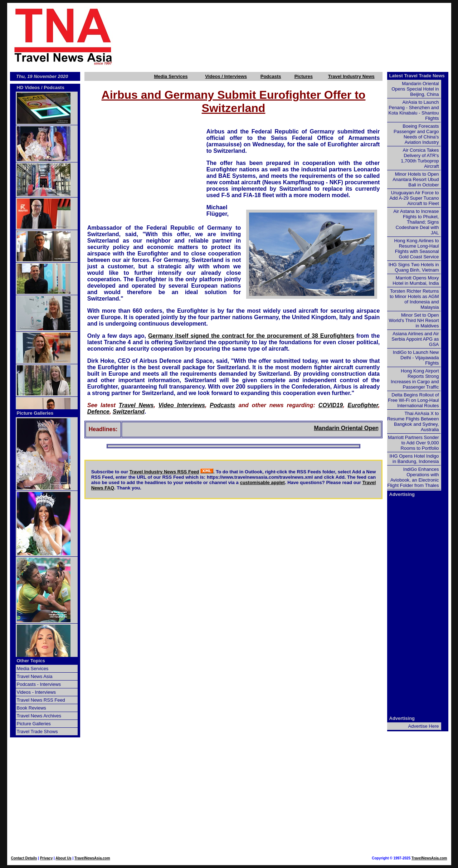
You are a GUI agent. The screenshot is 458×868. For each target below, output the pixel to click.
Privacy (47, 858)
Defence (98, 412)
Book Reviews (31, 708)
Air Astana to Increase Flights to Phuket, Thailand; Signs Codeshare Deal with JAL (416, 222)
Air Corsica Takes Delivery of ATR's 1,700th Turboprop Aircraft (420, 158)
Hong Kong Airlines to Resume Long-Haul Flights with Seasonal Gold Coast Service (416, 249)
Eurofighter (363, 405)
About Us (63, 858)
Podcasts (271, 76)
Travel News (136, 405)
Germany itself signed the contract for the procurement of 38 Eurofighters (251, 336)
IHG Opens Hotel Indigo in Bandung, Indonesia (414, 459)
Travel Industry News (351, 76)
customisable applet (262, 482)
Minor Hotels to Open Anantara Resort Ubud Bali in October (416, 179)
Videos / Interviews (226, 76)
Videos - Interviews (36, 692)
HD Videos (28, 87)
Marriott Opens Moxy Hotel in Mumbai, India (416, 281)
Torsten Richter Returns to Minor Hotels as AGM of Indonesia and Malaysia (414, 299)
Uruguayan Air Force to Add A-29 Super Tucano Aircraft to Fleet (414, 198)
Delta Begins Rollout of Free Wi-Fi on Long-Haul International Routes (413, 400)
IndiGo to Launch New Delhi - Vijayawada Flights (416, 358)
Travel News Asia (35, 676)
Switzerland (129, 412)
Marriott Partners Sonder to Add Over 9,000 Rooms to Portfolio (413, 443)
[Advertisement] (294, 36)
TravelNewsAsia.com (92, 858)
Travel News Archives (39, 716)
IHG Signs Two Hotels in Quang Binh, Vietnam (414, 267)
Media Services (171, 76)
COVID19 (331, 405)
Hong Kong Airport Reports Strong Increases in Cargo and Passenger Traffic (415, 379)
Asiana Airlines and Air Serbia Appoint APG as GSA (415, 339)
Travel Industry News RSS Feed (164, 472)
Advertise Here (424, 726)
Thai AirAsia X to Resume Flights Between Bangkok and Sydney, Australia (413, 421)
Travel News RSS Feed (41, 700)
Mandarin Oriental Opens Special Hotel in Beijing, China (415, 89)
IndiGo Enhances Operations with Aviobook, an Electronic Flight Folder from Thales (413, 477)
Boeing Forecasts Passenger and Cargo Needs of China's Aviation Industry (416, 134)
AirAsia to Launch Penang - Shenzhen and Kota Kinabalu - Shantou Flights (414, 110)
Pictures (304, 76)
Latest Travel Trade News (417, 76)
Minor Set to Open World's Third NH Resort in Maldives (414, 320)
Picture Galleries (35, 413)
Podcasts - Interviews (39, 684)
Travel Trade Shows (37, 732)
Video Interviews (182, 405)
